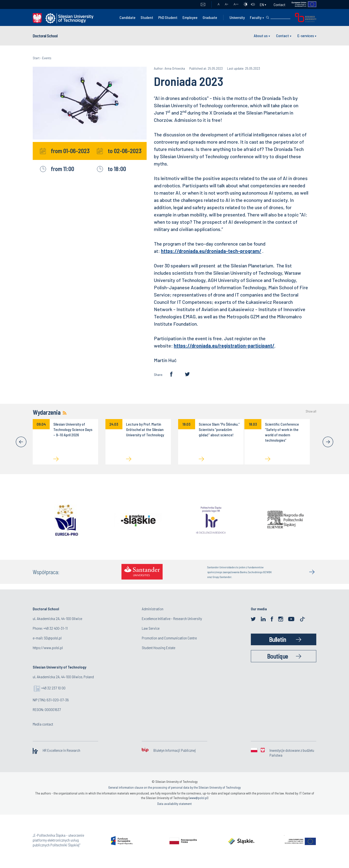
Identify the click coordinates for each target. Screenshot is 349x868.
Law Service (151, 628)
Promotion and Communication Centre (169, 638)
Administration (153, 609)
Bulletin (278, 639)
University (237, 17)
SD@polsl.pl (53, 638)
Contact (279, 4)
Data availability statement (174, 804)
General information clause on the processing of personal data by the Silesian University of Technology (174, 787)
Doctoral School (45, 36)
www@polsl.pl (198, 798)
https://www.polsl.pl (48, 648)
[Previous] (21, 442)
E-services (306, 36)
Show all (311, 411)
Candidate (127, 17)
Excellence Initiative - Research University (172, 618)
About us (261, 36)
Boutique (278, 656)
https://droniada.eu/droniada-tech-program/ (211, 251)
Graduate (210, 17)
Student (147, 17)
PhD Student (168, 17)
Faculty (256, 17)
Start (36, 58)
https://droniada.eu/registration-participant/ (224, 346)
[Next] (328, 442)
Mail (203, 5)
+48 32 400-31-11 (56, 628)
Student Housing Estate (159, 648)
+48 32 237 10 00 (53, 688)
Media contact (43, 724)
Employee (190, 17)
